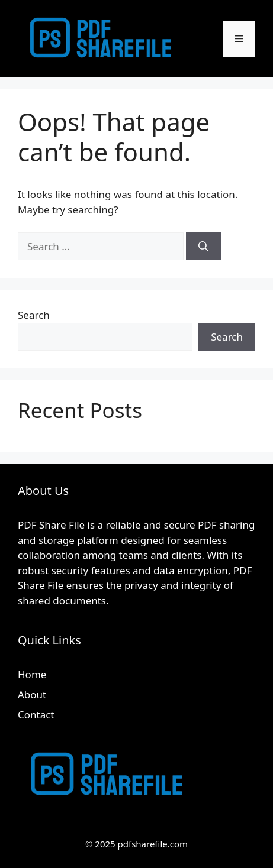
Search (34, 315)
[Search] (203, 247)
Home (32, 674)
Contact (36, 715)
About (32, 694)
